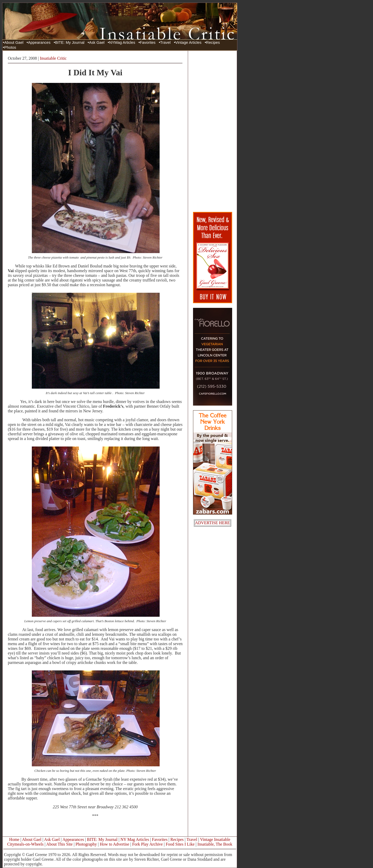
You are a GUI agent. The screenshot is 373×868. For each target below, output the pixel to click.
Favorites (148, 42)
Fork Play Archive (148, 844)
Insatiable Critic (53, 58)
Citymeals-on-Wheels (25, 844)
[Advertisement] (213, 131)
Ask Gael (97, 42)
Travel (165, 42)
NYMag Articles (122, 42)
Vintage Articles (188, 42)
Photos (10, 47)
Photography (86, 844)
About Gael (14, 42)
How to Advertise (115, 844)
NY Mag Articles (135, 839)
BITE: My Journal (70, 42)
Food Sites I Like (180, 844)
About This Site (59, 844)
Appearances (39, 42)
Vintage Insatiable (215, 839)
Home (14, 839)
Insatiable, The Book (215, 844)
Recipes (213, 42)
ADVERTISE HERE (213, 523)
